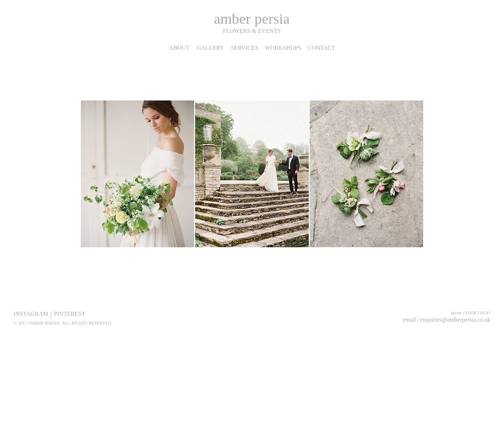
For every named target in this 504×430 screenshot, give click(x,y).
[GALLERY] (211, 48)
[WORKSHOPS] (283, 48)
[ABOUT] (180, 48)
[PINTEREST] (70, 314)
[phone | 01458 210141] (466, 313)
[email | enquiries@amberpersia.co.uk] (447, 320)
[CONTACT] (322, 48)
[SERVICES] (245, 48)
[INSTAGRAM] (31, 314)
